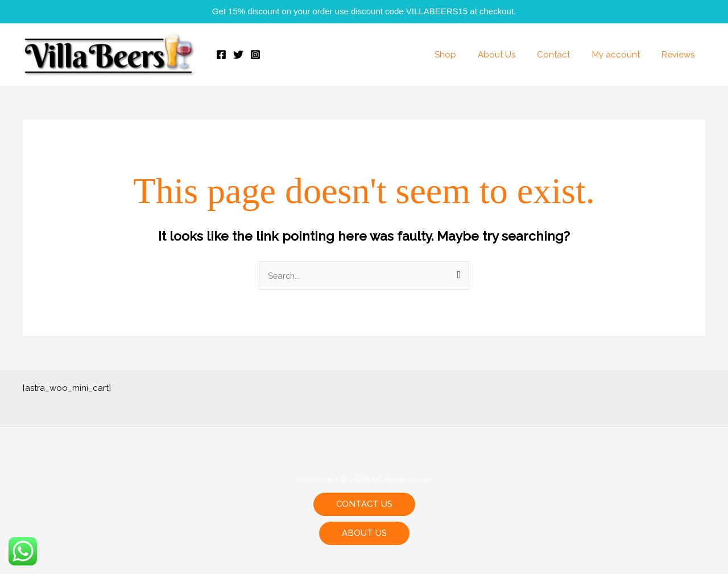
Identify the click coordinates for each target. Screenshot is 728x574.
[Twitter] (238, 55)
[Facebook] (221, 55)
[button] (364, 505)
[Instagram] (255, 55)
